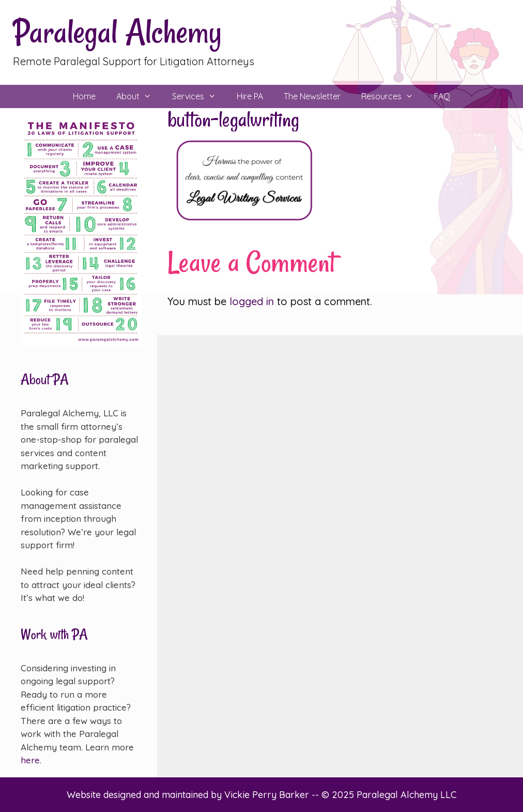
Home (84, 96)
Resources (393, 96)
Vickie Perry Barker (268, 795)
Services (199, 96)
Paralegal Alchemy (117, 32)
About (139, 96)
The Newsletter (312, 96)
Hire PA (250, 96)
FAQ (442, 96)
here (30, 760)
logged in (252, 301)
